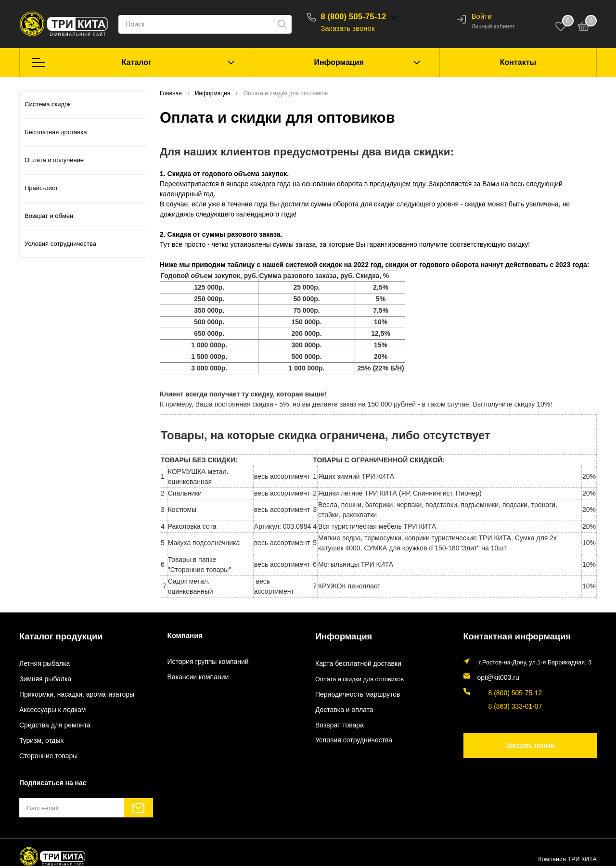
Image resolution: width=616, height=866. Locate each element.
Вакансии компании (195, 677)
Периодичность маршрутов (353, 692)
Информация (339, 62)
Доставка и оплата (341, 707)
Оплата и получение (54, 160)
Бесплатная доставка (56, 132)
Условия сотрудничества (60, 244)
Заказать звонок (358, 28)
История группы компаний (204, 662)
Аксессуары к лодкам (49, 707)
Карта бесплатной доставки (354, 662)
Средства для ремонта (51, 722)
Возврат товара (337, 722)
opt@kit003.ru (496, 675)
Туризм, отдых (39, 737)
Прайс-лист (41, 188)
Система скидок (48, 104)
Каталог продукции (54, 635)
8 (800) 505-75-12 (363, 17)
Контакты (518, 62)
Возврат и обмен (49, 216)
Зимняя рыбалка (43, 677)
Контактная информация (508, 635)
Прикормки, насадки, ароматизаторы (71, 692)
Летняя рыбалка (42, 662)
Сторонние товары (45, 752)
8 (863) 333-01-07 (502, 700)
